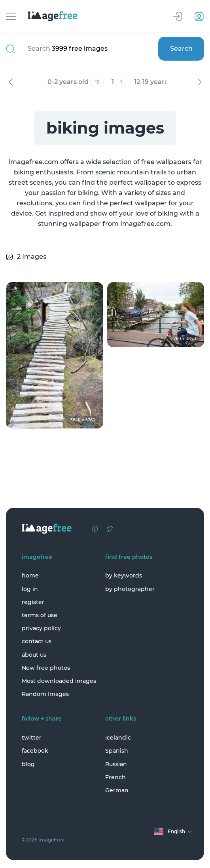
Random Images (45, 694)
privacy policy (41, 628)
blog (28, 764)
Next (199, 82)
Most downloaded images (59, 681)
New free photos (46, 668)
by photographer (130, 589)
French (115, 777)
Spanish (117, 751)
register (33, 602)
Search (181, 49)
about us (34, 655)
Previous (11, 82)
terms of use (40, 615)
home (30, 575)
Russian (116, 764)
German (117, 790)
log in (30, 589)
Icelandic (118, 738)
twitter (32, 738)
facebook (35, 751)
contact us (37, 641)
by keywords (124, 575)
